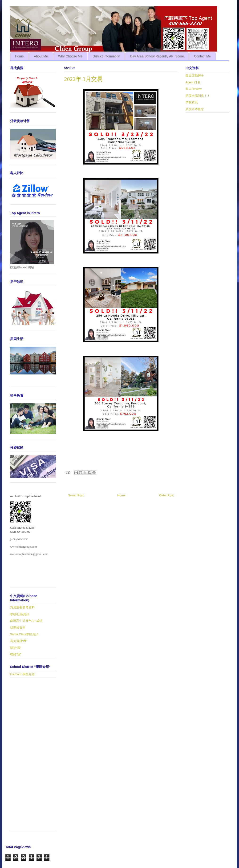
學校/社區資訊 (20, 614)
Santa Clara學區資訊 (24, 634)
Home (19, 56)
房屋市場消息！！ (198, 96)
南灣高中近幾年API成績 (26, 621)
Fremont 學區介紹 (22, 674)
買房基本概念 (195, 109)
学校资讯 (192, 102)
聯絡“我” (16, 654)
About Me (41, 56)
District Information (106, 56)
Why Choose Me (70, 56)
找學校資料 (18, 628)
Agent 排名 (193, 82)
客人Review (194, 89)
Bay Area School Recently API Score (157, 56)
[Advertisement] (33, 757)
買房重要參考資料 (22, 607)
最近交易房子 (195, 75)
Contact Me (203, 56)
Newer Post (76, 495)
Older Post (166, 495)
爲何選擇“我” (19, 641)
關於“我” (16, 648)
